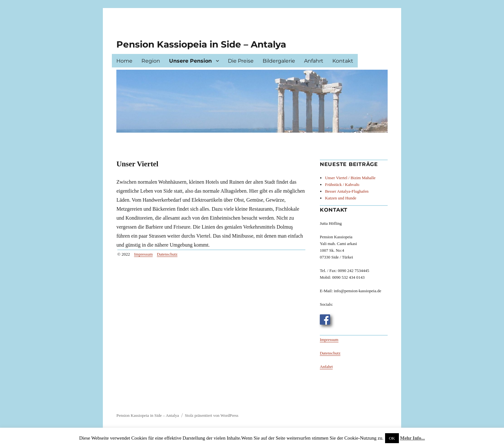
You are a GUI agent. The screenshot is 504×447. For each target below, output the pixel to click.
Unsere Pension (190, 61)
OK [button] (392, 438)
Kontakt (343, 61)
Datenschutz (167, 254)
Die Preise (241, 61)
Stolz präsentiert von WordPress (212, 415)
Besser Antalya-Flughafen (347, 191)
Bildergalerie (279, 61)
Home (124, 61)
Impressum (143, 254)
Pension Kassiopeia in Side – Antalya (201, 44)
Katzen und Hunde (341, 198)
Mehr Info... (413, 438)
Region (151, 61)
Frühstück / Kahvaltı (342, 184)
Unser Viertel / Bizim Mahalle (350, 178)
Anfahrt (314, 61)
